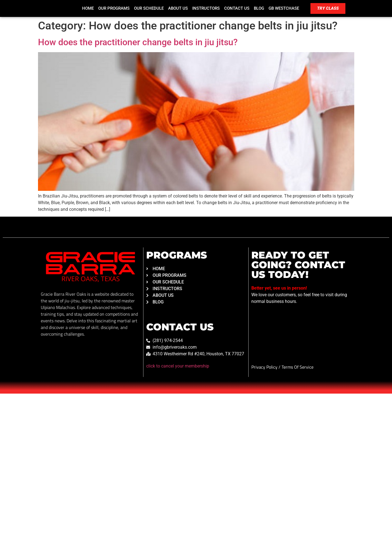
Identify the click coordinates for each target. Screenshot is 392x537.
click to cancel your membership (178, 366)
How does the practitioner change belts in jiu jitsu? (138, 42)
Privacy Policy (265, 367)
